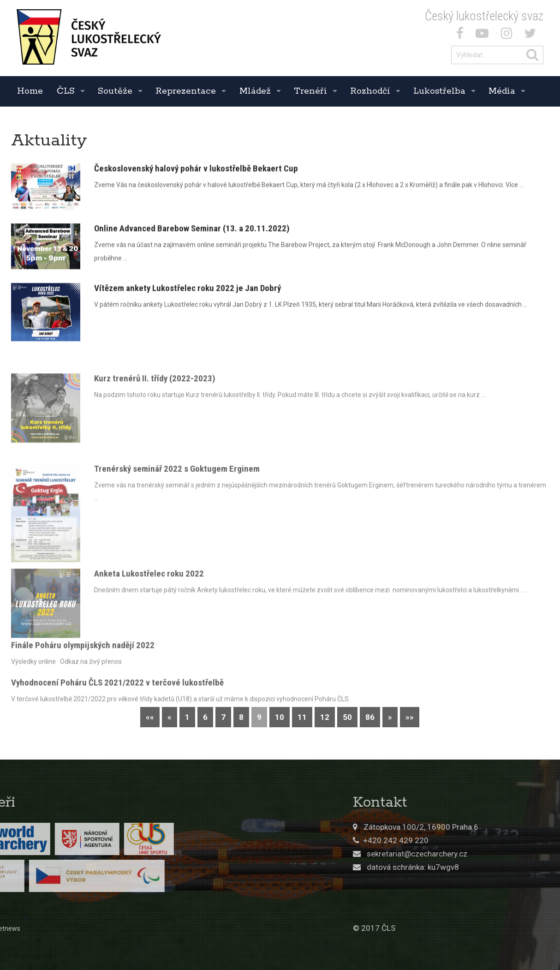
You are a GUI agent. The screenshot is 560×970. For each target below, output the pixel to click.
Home (30, 91)
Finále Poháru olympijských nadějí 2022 (83, 655)
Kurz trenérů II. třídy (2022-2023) (155, 403)
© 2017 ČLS (458, 928)
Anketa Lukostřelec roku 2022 (149, 598)
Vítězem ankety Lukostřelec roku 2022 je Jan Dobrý (188, 290)
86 (370, 717)
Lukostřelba (439, 91)
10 (280, 717)
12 (325, 717)
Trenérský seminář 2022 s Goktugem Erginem (177, 504)
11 (302, 717)
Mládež (255, 91)
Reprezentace (186, 91)
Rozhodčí (370, 91)
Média (502, 91)
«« (150, 717)
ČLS (66, 91)
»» (410, 717)
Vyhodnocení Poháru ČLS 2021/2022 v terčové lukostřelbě (117, 692)
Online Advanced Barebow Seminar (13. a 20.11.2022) (192, 231)
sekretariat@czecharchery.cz (501, 854)
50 (347, 717)
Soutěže (115, 91)
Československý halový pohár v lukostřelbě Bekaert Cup (196, 171)
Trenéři (310, 91)
